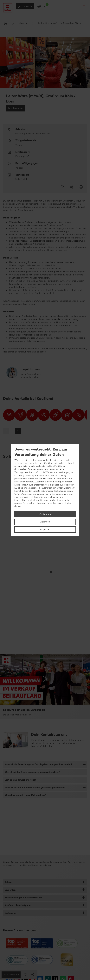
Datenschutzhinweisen (34, 503)
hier (19, 506)
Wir (16, 460)
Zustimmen (45, 514)
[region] (45, 490)
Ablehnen (45, 522)
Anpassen (45, 529)
